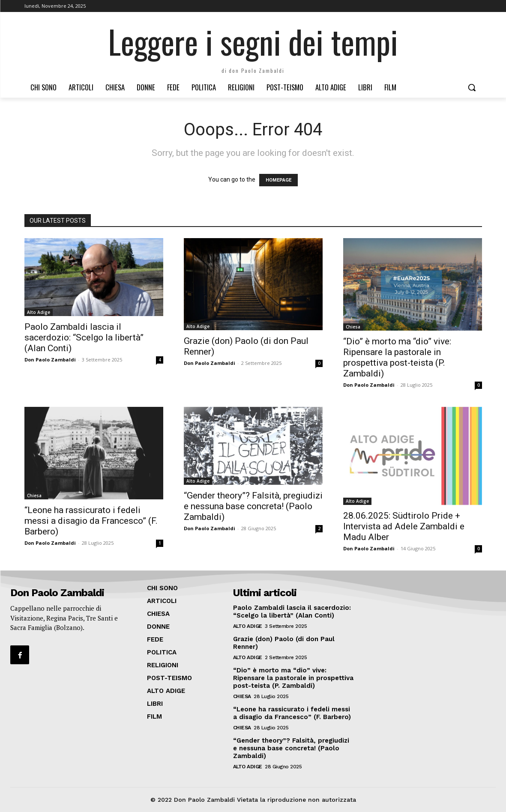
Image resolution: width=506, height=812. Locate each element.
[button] (472, 87)
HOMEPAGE (278, 180)
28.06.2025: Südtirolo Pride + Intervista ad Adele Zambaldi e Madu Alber (404, 526)
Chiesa (353, 327)
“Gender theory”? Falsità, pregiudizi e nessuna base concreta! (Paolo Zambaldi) (253, 506)
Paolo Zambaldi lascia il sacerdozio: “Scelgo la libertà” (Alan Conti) (84, 337)
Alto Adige (39, 312)
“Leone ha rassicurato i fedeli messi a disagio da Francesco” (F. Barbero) (91, 521)
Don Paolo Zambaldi (50, 360)
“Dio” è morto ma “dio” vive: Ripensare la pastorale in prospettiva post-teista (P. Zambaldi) (397, 357)
